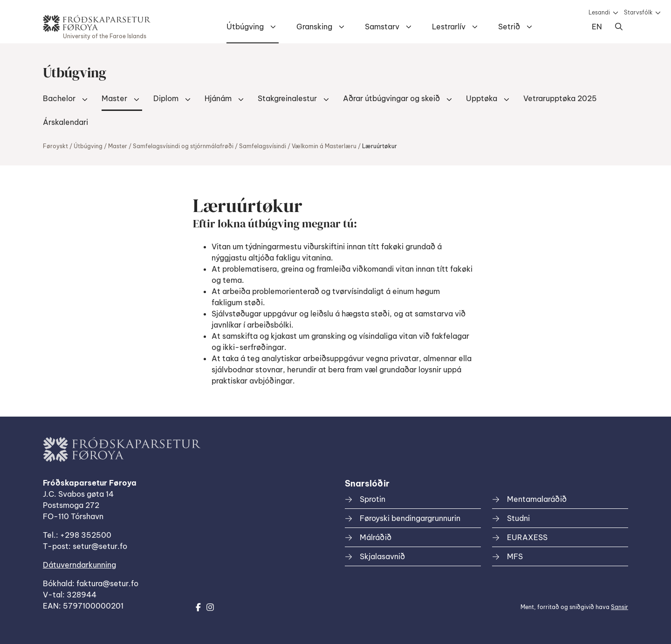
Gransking (314, 27)
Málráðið (376, 537)
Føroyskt (55, 146)
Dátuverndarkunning (79, 565)
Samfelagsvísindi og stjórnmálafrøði (183, 146)
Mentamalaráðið (537, 499)
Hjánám (218, 98)
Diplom (166, 98)
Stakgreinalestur (287, 98)
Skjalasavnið (382, 556)
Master (114, 98)
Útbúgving (245, 27)
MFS (515, 556)
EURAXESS (527, 537)
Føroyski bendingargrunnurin (410, 518)
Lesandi (599, 12)
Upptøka (482, 98)
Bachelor (59, 98)
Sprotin (373, 499)
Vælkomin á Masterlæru (324, 146)
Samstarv (382, 27)
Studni (518, 518)
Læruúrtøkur (380, 146)
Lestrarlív (449, 27)
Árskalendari (65, 122)
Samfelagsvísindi (263, 146)
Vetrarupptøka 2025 (560, 98)
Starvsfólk (638, 12)
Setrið (509, 27)
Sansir (620, 607)
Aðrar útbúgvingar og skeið (391, 98)
